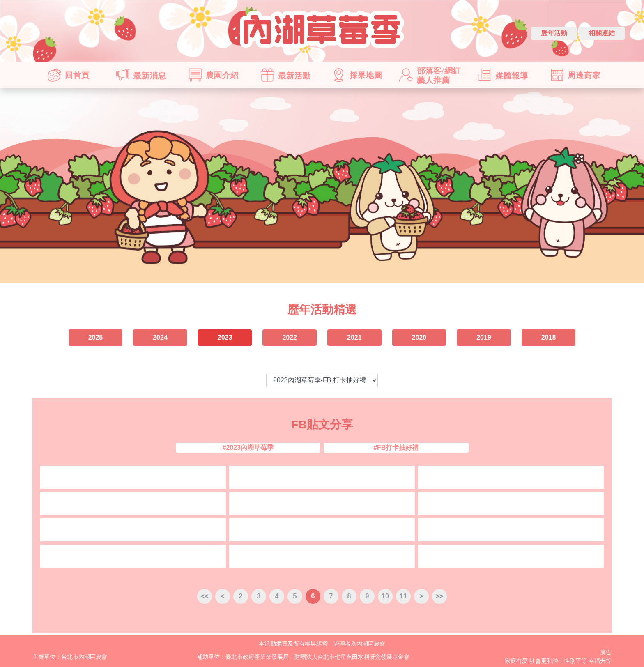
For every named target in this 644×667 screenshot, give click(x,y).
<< (205, 596)
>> (440, 596)
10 (385, 596)
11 (403, 596)
